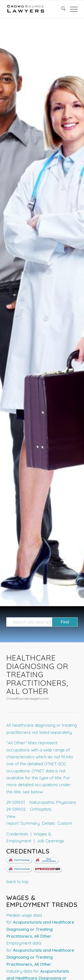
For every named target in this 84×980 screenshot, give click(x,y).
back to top (17, 882)
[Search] (61, 9)
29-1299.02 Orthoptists (29, 809)
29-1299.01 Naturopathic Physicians (41, 802)
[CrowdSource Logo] (35, 9)
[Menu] (72, 9)
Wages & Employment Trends (42, 901)
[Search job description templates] (42, 622)
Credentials (28, 851)
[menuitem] (61, 9)
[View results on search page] (65, 622)
